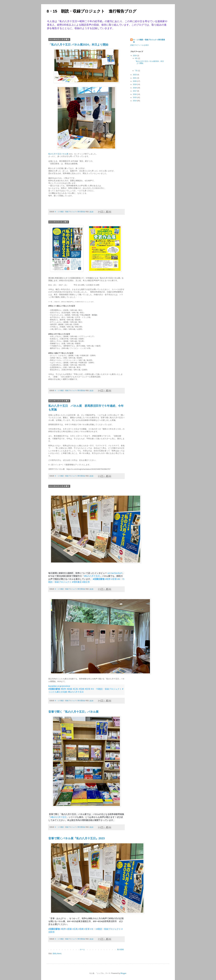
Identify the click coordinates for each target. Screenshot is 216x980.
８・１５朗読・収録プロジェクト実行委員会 (149, 41)
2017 (135, 91)
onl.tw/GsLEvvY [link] (115, 573)
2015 (135, 98)
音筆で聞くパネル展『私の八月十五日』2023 (77, 838)
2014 (135, 101)
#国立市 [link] (86, 582)
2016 (135, 94)
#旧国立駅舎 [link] (99, 579)
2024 (135, 56)
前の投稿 (120, 949)
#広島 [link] (75, 689)
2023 (135, 75)
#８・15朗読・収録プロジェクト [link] (106, 689)
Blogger (123, 973)
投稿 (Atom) (57, 954)
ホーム (82, 949)
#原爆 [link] (69, 689)
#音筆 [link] (114, 579)
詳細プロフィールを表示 (139, 45)
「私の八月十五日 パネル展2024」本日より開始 (78, 45)
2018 (135, 88)
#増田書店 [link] (77, 582)
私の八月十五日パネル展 (58, 154)
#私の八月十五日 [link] (92, 576)
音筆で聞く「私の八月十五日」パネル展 (73, 712)
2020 (135, 81)
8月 (136, 58)
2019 (135, 84)
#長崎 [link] (81, 689)
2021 (135, 78)
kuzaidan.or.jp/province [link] (59, 686)
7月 (136, 71)
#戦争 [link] (108, 579)
